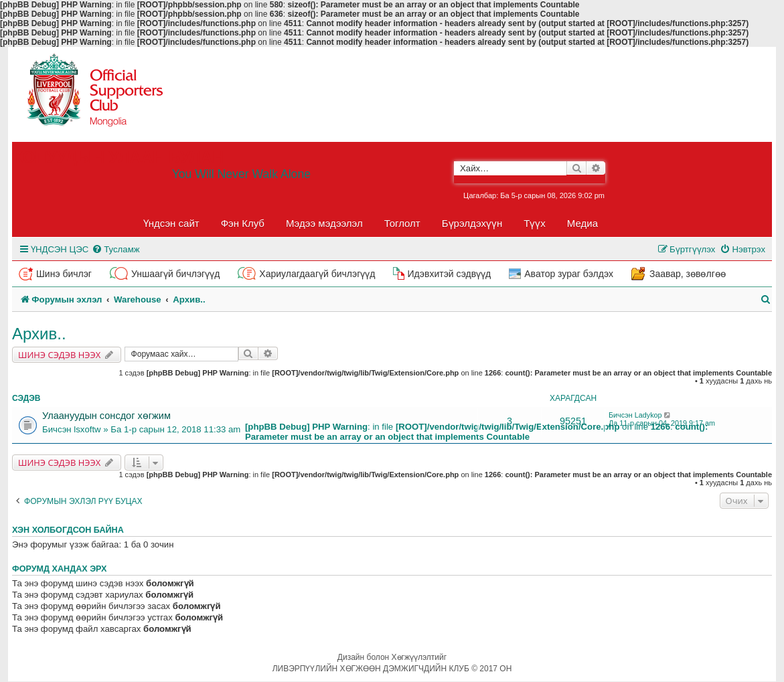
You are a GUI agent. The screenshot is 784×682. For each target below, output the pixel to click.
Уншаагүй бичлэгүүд (175, 274)
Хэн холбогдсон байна (68, 530)
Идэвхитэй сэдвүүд (449, 274)
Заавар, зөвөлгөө (688, 274)
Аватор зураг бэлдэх (569, 274)
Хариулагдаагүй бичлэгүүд (317, 274)
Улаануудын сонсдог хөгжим (106, 416)
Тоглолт (402, 223)
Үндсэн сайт (171, 223)
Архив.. (39, 334)
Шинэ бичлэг (64, 274)
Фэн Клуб (243, 223)
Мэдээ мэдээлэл (324, 223)
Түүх (535, 223)
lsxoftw (87, 429)
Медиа (582, 223)
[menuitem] (115, 249)
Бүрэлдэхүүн (472, 223)
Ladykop (648, 415)
